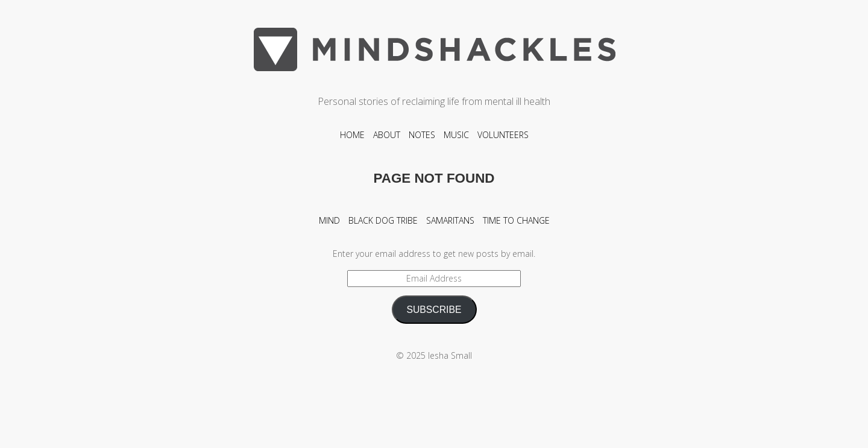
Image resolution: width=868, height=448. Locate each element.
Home (352, 135)
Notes (422, 135)
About (387, 135)
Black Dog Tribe (383, 220)
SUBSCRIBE (434, 310)
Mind (329, 220)
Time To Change (516, 220)
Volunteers (503, 135)
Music (456, 135)
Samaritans (450, 220)
